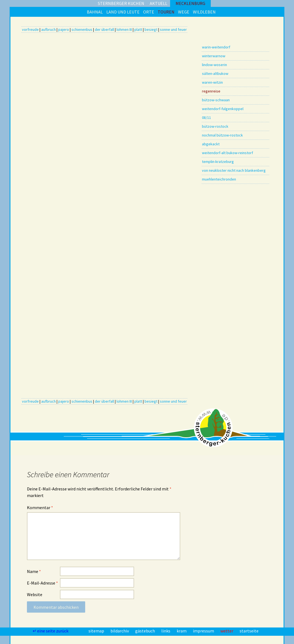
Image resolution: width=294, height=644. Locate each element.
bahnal (95, 12)
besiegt (151, 29)
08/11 (206, 118)
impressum (204, 631)
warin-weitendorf (216, 47)
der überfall (104, 29)
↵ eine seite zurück (51, 631)
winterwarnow (214, 56)
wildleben (204, 12)
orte (149, 12)
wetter (227, 631)
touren (166, 12)
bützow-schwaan (216, 100)
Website (35, 594)
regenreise (211, 91)
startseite (249, 631)
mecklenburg (190, 3)
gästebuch (145, 631)
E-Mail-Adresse (42, 583)
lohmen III (124, 29)
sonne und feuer (173, 29)
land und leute (123, 12)
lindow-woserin (214, 65)
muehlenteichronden (219, 179)
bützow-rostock (215, 126)
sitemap (97, 631)
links (166, 631)
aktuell (159, 3)
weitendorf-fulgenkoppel (223, 109)
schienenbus (82, 29)
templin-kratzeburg (218, 162)
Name (34, 571)
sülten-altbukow (215, 73)
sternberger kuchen (121, 3)
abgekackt (211, 144)
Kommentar (40, 507)
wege (184, 12)
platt (138, 29)
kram (182, 631)
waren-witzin (212, 82)
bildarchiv (120, 631)
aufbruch (48, 29)
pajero (64, 29)
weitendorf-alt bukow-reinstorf (228, 153)
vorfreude (30, 29)
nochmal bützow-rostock (222, 135)
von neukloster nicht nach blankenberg (234, 170)
